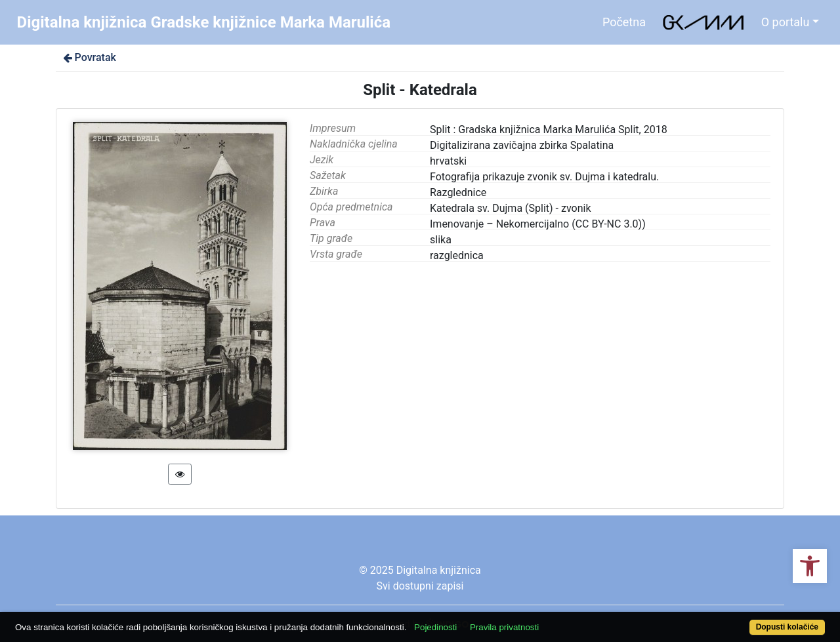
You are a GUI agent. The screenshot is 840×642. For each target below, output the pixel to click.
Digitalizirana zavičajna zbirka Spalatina (522, 145)
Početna (624, 22)
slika (441, 240)
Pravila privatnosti (504, 627)
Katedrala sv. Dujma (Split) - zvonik (511, 208)
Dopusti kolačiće (787, 627)
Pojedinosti (435, 627)
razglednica (457, 255)
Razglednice (458, 192)
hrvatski (448, 161)
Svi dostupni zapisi (420, 586)
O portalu (786, 22)
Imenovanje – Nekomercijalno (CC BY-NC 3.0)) (538, 224)
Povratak (89, 57)
